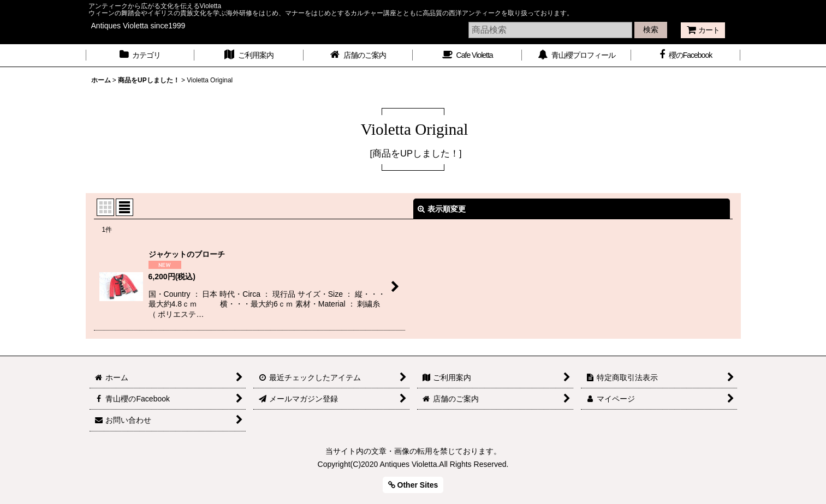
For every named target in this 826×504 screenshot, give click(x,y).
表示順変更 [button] (442, 209)
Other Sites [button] (413, 485)
